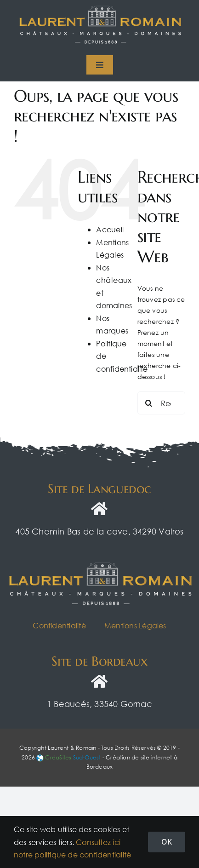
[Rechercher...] (161, 403)
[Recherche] (149, 403)
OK (167, 842)
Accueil (110, 229)
